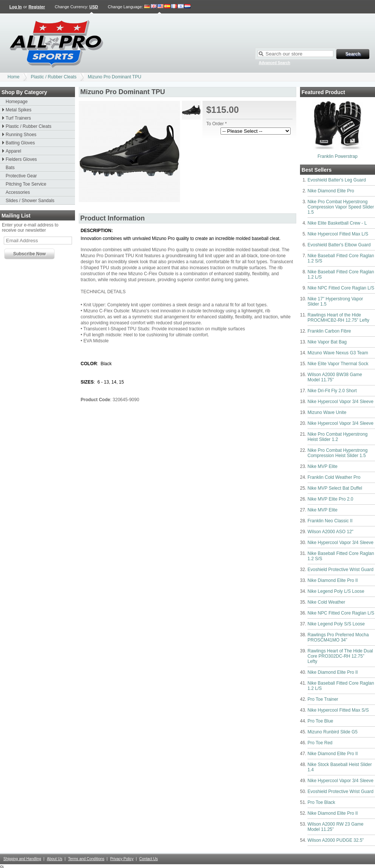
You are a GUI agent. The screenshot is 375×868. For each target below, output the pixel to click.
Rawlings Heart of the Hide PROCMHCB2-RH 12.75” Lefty (338, 318)
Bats (10, 168)
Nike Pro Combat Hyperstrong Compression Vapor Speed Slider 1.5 (341, 207)
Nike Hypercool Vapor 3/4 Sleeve (340, 402)
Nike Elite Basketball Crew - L (337, 223)
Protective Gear (21, 176)
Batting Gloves (20, 143)
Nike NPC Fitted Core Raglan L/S (341, 288)
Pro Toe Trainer (323, 699)
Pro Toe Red (320, 743)
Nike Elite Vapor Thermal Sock (338, 364)
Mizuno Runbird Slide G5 (332, 732)
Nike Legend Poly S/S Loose (336, 624)
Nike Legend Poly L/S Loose (336, 591)
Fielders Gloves (21, 159)
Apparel (13, 151)
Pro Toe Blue (320, 721)
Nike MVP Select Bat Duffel (335, 488)
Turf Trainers (18, 118)
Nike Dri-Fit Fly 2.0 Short (332, 391)
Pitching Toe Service (26, 184)
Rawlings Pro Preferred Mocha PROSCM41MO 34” (338, 637)
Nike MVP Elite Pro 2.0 (330, 499)
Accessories (18, 192)
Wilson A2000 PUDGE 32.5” (336, 840)
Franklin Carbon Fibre (329, 331)
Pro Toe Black (321, 802)
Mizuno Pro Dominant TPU (115, 77)
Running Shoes (21, 135)
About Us (55, 859)
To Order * (217, 124)
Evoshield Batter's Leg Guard (337, 180)
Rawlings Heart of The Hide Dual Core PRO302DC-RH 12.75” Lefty (340, 656)
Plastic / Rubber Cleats (54, 77)
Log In (16, 7)
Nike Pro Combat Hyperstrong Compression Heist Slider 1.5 (337, 453)
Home (13, 77)
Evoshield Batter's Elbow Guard (339, 245)
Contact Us (148, 859)
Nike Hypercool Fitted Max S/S (338, 710)
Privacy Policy (122, 859)
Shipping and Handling (22, 859)
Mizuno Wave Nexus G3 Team (338, 353)
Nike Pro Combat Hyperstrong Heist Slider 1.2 (337, 437)
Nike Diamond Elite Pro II (333, 580)
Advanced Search (274, 63)
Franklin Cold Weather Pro (334, 477)
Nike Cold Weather (326, 602)
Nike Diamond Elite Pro (331, 191)
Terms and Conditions (86, 859)
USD (94, 7)
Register (37, 7)
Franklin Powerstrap (338, 156)
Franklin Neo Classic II (330, 521)
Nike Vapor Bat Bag (327, 342)
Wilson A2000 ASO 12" (330, 532)
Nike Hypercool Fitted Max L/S (338, 234)
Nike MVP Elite (322, 466)
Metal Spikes (19, 110)
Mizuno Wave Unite (327, 412)
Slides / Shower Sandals (30, 201)
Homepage (17, 102)
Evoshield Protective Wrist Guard (340, 570)
